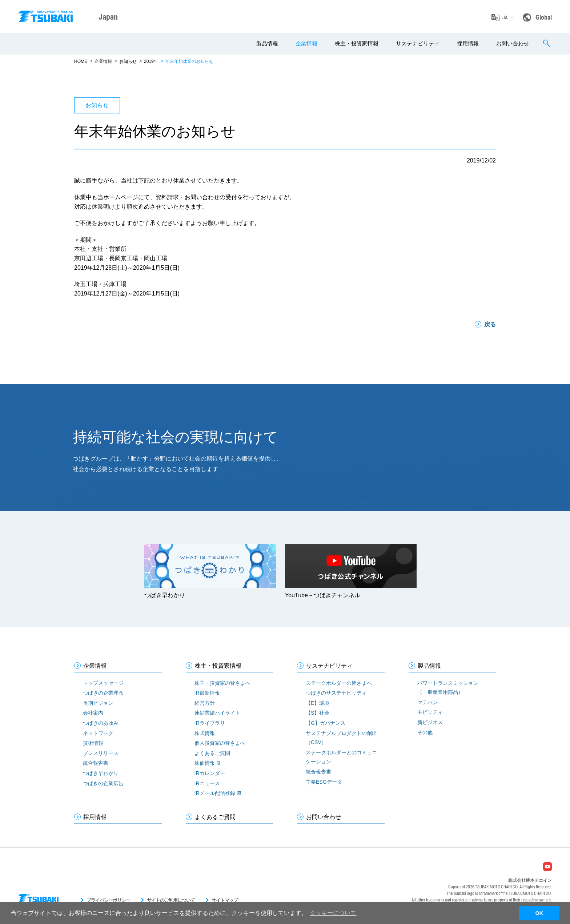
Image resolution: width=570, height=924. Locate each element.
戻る (490, 324)
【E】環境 (318, 703)
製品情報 (267, 43)
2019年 (151, 61)
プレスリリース (101, 753)
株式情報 (205, 733)
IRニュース (207, 783)
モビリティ (430, 712)
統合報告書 (96, 763)
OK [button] (539, 913)
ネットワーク (98, 733)
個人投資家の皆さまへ (220, 743)
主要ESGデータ (324, 782)
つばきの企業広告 (103, 783)
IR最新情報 (207, 693)
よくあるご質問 (212, 753)
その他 (425, 732)
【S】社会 (318, 713)
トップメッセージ (103, 683)
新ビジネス (430, 722)
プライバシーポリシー (108, 900)
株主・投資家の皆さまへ (222, 683)
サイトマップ (225, 900)
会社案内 (93, 713)
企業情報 (306, 43)
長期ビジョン (98, 703)
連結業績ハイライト (217, 713)
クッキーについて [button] (333, 913)
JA (505, 17)
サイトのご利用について (171, 900)
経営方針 (205, 703)
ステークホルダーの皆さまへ (339, 683)
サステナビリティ (418, 43)
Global (544, 17)
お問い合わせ (513, 43)
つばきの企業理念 (103, 693)
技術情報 (93, 743)
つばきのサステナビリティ (336, 693)
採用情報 (468, 43)
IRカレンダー (210, 773)
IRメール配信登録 (215, 793)
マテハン (427, 702)
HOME (81, 61)
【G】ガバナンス (326, 723)
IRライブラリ (210, 723)
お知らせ (128, 61)
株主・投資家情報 (357, 43)
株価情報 (205, 763)
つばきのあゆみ (101, 723)
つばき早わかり (101, 773)
